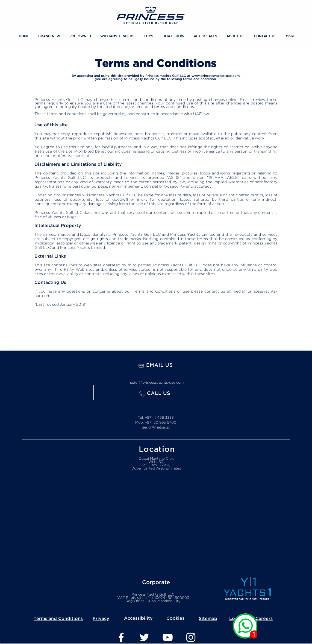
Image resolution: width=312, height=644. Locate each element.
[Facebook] (121, 637)
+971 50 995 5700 (161, 423)
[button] (148, 36)
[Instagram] (191, 637)
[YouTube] (168, 637)
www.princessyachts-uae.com (216, 76)
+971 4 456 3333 (159, 418)
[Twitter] (144, 637)
